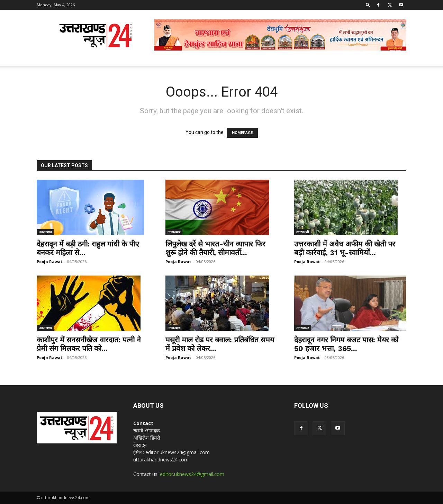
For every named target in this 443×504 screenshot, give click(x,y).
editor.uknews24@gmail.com (192, 474)
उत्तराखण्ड (45, 232)
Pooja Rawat (49, 262)
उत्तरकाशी (303, 232)
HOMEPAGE (242, 133)
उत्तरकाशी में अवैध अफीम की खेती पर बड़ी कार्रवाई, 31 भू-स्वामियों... (345, 248)
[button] (368, 5)
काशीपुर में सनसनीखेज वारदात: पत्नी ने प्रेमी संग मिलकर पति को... (89, 344)
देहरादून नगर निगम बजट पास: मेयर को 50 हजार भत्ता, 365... (346, 344)
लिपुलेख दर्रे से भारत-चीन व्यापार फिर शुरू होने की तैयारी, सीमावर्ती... (215, 248)
